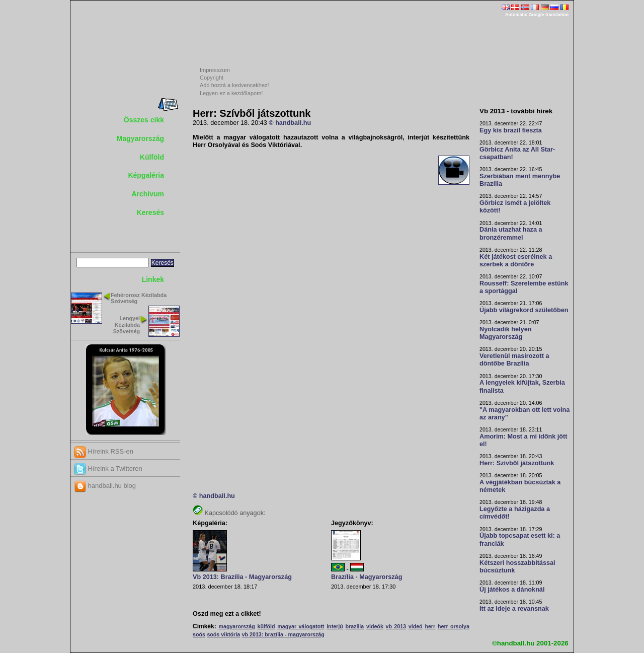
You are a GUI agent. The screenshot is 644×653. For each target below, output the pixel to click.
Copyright (212, 78)
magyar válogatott (301, 626)
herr (430, 626)
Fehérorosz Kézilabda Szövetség (139, 298)
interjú (335, 626)
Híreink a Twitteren (108, 468)
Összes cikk (144, 120)
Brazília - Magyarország (367, 577)
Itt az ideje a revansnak (514, 609)
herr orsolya (454, 626)
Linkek (153, 279)
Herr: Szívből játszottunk (517, 463)
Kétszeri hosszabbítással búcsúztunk (517, 567)
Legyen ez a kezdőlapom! (231, 93)
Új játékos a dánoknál (512, 590)
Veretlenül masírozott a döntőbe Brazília (514, 360)
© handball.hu (290, 123)
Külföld (152, 157)
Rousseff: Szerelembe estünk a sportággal (524, 287)
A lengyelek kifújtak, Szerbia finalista (522, 386)
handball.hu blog (105, 486)
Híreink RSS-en (104, 451)
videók (375, 626)
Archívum (148, 194)
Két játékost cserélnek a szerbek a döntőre (516, 261)
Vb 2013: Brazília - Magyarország (242, 577)
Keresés (151, 212)
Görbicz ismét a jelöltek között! (515, 207)
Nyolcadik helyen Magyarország (505, 333)
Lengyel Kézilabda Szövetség (127, 325)
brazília (355, 626)
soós (199, 634)
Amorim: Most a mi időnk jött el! (523, 440)
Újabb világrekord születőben (524, 310)
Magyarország (140, 138)
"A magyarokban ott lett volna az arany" (525, 414)
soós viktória (223, 634)
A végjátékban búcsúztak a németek (520, 486)
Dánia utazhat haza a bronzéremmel (511, 233)
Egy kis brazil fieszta (511, 130)
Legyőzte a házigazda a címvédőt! (515, 513)
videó (416, 626)
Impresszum (215, 70)
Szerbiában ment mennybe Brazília (520, 180)
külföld (266, 626)
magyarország (236, 626)
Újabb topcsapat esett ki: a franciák (520, 539)
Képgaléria (146, 175)
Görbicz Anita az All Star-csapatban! (517, 153)
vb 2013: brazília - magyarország (283, 634)
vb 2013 (396, 626)
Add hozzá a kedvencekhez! (234, 85)
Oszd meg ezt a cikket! (227, 614)
